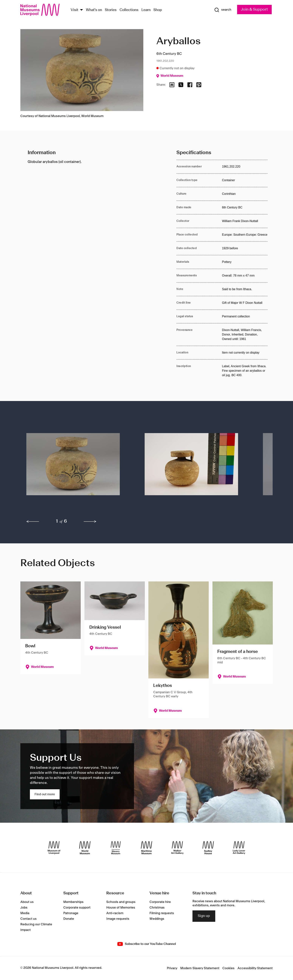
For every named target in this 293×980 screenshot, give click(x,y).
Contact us (28, 919)
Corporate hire (160, 902)
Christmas (157, 908)
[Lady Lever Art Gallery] (239, 848)
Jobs (24, 908)
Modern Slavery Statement (200, 968)
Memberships (73, 902)
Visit (74, 10)
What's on (94, 10)
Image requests (118, 919)
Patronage (71, 913)
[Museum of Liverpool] (54, 848)
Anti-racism (115, 913)
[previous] (33, 522)
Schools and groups (121, 902)
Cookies (228, 968)
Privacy (172, 968)
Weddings (157, 919)
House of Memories (121, 908)
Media (25, 913)
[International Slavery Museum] (116, 848)
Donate (69, 919)
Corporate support (77, 908)
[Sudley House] (208, 848)
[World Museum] (85, 848)
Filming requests (162, 913)
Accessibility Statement (255, 968)
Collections (129, 10)
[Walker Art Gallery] (177, 848)
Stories (111, 10)
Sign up (204, 916)
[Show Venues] (81, 10)
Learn (146, 10)
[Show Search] (223, 10)
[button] (78, 466)
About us (27, 902)
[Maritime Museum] (146, 848)
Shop (158, 10)
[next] (90, 522)
